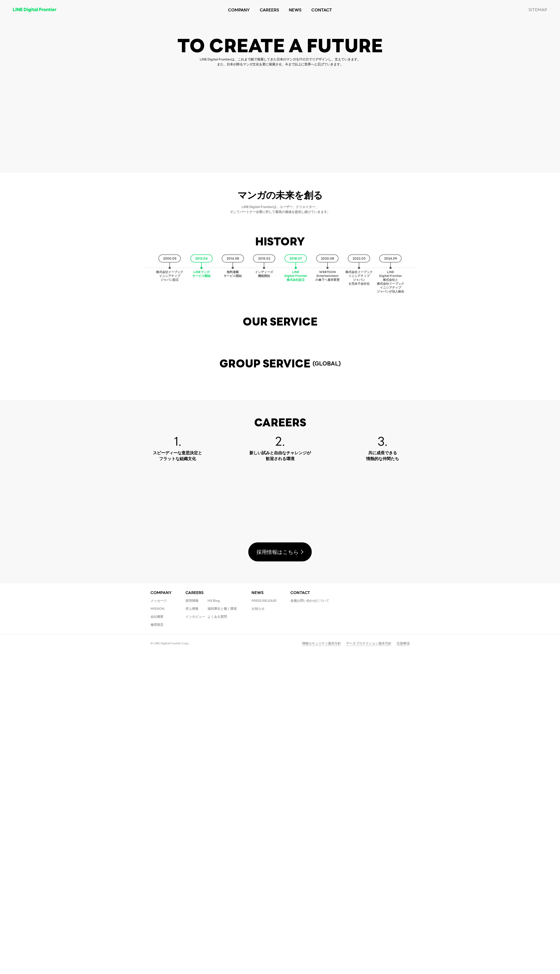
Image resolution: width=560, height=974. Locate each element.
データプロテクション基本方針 (369, 964)
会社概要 (157, 937)
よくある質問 (217, 937)
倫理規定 (157, 945)
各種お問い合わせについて (310, 922)
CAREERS (195, 914)
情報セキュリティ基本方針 (321, 964)
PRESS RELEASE (264, 922)
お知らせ (258, 930)
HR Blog (214, 922)
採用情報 (192, 922)
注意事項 (403, 964)
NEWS (258, 914)
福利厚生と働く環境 (222, 930)
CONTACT (300, 914)
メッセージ (159, 922)
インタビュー (195, 937)
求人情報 (192, 930)
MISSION (157, 930)
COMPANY (161, 914)
